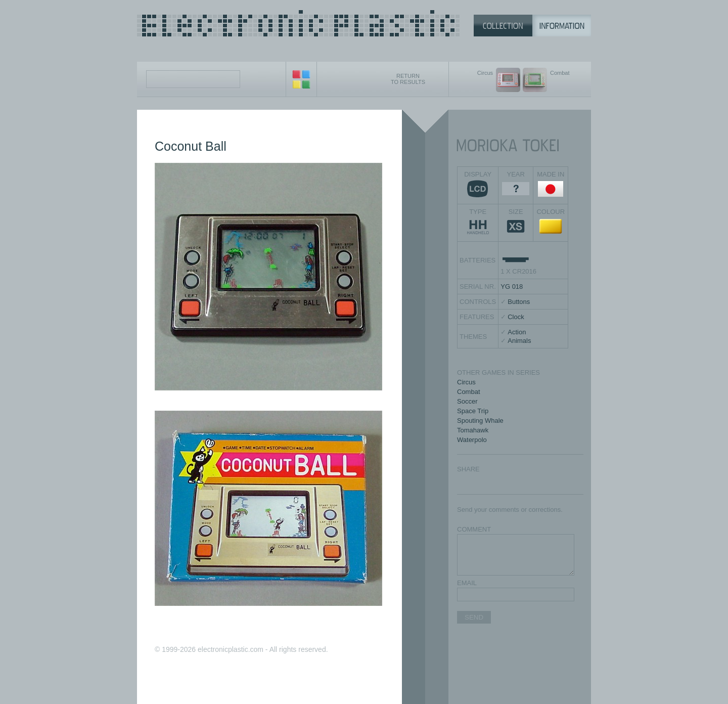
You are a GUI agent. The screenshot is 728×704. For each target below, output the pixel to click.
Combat (469, 392)
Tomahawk (473, 430)
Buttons (519, 302)
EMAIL (467, 583)
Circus (466, 382)
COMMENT (474, 529)
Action (517, 332)
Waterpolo (472, 440)
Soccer (467, 401)
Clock (516, 317)
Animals (519, 341)
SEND (474, 617)
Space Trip (473, 411)
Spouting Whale (480, 421)
